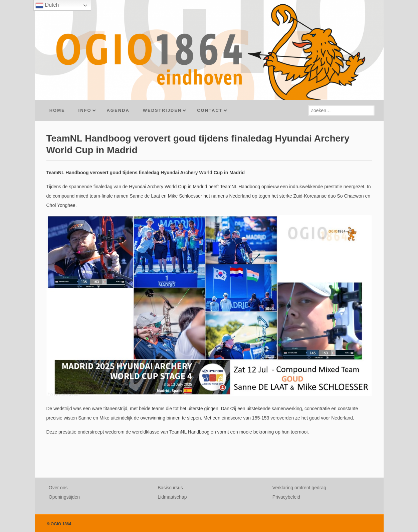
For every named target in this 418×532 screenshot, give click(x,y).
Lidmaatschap (172, 497)
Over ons (58, 488)
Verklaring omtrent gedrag (299, 488)
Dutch (47, 5)
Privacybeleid (286, 497)
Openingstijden (64, 497)
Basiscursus (170, 488)
